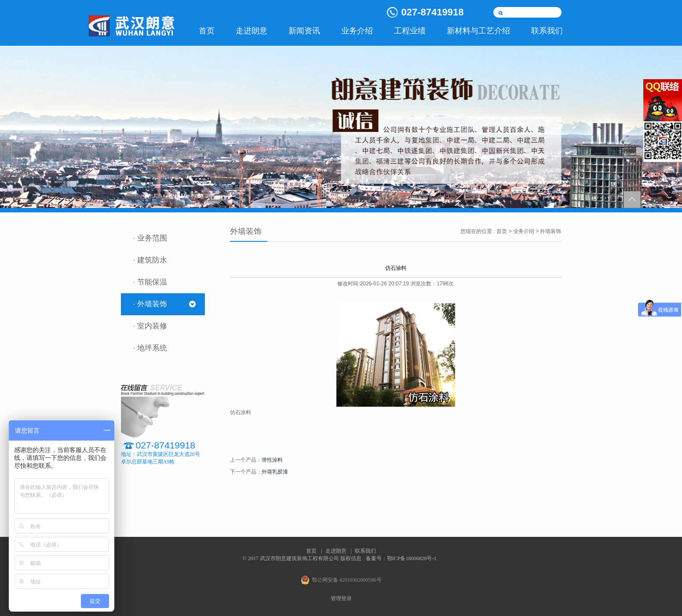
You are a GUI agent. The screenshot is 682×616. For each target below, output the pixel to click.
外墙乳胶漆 (275, 472)
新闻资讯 (304, 31)
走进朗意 (252, 31)
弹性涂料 (272, 460)
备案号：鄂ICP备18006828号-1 (401, 558)
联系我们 (547, 31)
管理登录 (341, 598)
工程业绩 (410, 31)
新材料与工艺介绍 (478, 31)
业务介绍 (357, 31)
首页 (207, 31)
